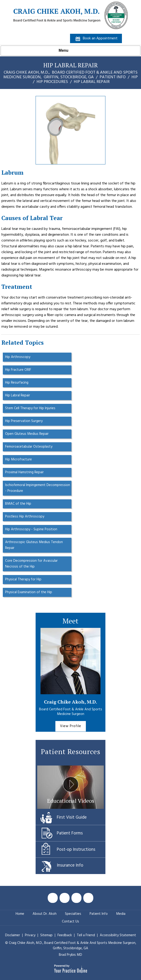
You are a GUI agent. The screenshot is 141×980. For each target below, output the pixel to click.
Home (20, 914)
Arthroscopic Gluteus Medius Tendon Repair (34, 545)
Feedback (65, 935)
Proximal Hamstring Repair (24, 472)
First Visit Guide (72, 817)
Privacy (31, 935)
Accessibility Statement (118, 935)
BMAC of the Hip (18, 504)
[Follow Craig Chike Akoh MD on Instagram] (88, 898)
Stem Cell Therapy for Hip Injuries (30, 408)
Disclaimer (13, 935)
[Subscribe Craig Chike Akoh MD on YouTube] (76, 898)
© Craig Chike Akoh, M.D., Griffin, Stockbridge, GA (71, 946)
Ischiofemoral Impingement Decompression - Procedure (38, 488)
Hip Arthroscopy (18, 357)
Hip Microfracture (18, 459)
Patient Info (113, 77)
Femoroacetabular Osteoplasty (29, 447)
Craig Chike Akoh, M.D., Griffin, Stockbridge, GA (70, 75)
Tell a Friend (86, 935)
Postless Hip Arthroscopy (25, 517)
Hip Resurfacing (17, 383)
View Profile (71, 726)
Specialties (73, 914)
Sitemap (47, 935)
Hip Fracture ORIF (18, 370)
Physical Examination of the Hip (29, 592)
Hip (135, 77)
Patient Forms (70, 833)
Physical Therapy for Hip (23, 579)
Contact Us (70, 922)
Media (121, 914)
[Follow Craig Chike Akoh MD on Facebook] (53, 898)
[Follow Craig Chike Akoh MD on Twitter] (65, 898)
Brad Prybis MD (70, 955)
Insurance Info (70, 865)
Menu (69, 51)
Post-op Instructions (76, 850)
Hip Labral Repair (18, 395)
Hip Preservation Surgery (24, 421)
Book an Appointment (100, 38)
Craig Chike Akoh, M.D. (70, 702)
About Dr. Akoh (45, 914)
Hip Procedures (52, 82)
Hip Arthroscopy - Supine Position (31, 529)
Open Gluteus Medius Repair (27, 434)
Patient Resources (71, 752)
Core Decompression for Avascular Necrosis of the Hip (31, 564)
